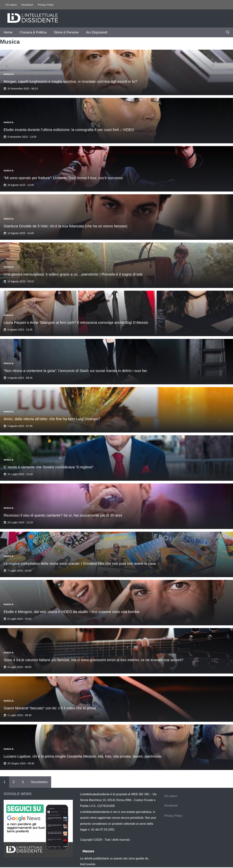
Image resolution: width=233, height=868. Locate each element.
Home (8, 32)
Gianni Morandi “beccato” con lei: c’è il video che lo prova (50, 708)
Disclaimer (27, 5)
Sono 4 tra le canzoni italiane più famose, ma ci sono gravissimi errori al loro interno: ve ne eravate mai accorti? (93, 660)
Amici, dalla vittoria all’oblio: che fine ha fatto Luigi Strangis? (52, 419)
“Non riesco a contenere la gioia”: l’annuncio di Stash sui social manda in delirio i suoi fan (75, 371)
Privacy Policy (46, 5)
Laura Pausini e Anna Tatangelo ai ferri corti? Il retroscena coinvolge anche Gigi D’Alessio (76, 322)
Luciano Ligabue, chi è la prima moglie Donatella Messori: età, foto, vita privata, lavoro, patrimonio (83, 756)
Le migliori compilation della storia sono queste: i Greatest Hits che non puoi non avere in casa (80, 564)
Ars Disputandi (97, 32)
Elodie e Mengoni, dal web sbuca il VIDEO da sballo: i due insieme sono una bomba (71, 612)
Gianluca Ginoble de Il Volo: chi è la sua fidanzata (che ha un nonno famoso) (65, 226)
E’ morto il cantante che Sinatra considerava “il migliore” (49, 467)
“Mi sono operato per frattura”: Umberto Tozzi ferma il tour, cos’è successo (63, 178)
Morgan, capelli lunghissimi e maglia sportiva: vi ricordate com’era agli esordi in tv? (70, 81)
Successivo (39, 782)
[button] (228, 32)
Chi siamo (11, 5)
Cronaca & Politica (33, 32)
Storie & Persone (66, 32)
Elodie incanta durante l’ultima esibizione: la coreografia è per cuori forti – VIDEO (69, 130)
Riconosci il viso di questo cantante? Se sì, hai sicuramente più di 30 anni (63, 515)
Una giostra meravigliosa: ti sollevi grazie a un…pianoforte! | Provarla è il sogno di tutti (73, 274)
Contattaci (139, 840)
